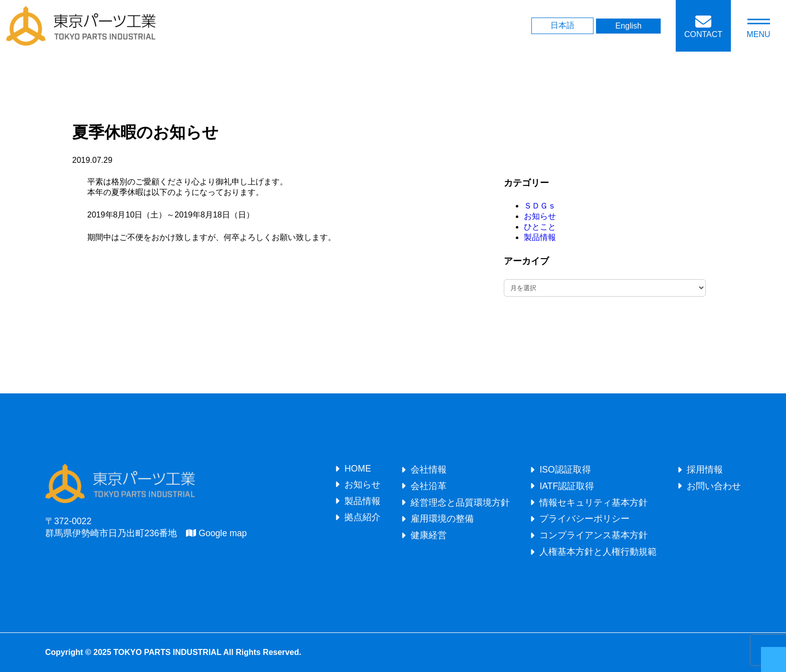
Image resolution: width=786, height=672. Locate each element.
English (628, 26)
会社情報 (429, 470)
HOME (358, 469)
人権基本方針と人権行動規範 (598, 552)
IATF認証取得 (567, 486)
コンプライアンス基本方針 (594, 535)
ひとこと (540, 227)
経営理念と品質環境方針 (460, 503)
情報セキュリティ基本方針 (594, 503)
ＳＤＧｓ (540, 206)
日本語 (562, 25)
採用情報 (705, 470)
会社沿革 (429, 486)
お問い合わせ (714, 486)
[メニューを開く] (758, 26)
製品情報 (540, 237)
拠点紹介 (362, 517)
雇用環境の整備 (442, 519)
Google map (216, 533)
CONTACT (703, 34)
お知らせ (540, 216)
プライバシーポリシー (584, 519)
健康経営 (429, 535)
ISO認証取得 (565, 470)
